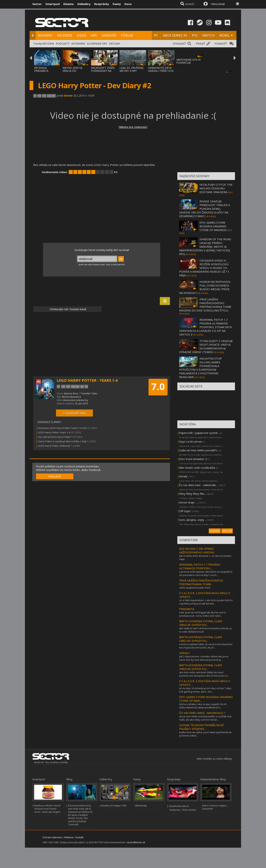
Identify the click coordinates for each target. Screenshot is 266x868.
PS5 (195, 35)
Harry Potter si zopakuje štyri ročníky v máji (62, 441)
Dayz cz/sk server (191, 441)
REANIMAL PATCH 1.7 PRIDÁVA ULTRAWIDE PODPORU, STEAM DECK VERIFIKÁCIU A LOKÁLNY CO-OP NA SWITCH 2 (206, 327)
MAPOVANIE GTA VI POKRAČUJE (188, 61)
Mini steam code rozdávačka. (197, 468)
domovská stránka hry (76, 400)
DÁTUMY (115, 44)
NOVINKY (45, 35)
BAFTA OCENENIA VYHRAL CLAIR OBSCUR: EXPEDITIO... (201, 623)
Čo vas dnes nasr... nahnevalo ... (199, 485)
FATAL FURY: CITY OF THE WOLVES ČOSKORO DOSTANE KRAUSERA (216, 188)
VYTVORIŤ (215, 531)
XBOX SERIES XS (175, 35)
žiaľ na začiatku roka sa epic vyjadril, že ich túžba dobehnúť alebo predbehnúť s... (203, 706)
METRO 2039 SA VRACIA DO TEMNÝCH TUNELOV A (75, 72)
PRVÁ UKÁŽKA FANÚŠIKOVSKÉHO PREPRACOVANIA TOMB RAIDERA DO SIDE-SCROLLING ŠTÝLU (205, 305)
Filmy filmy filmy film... (193, 494)
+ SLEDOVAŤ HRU (74, 413)
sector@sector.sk (136, 842)
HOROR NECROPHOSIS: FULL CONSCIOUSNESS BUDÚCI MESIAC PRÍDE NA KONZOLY (205, 287)
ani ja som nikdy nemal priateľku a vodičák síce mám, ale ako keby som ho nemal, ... (205, 718)
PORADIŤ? (221, 44)
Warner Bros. (71, 393)
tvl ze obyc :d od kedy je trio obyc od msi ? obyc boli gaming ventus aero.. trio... (205, 690)
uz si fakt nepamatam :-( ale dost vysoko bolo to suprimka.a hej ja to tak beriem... (206, 602)
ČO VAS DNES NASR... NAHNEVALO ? (202, 713)
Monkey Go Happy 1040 (114, 806)
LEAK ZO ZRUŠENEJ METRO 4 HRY (131, 69)
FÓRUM (127, 35)
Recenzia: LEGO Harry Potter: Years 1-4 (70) (62, 428)
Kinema (68, 4)
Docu (128, 4)
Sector (37, 4)
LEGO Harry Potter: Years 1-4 (54, 432)
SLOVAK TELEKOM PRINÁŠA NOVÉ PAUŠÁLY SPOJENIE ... (202, 727)
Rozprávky (102, 4)
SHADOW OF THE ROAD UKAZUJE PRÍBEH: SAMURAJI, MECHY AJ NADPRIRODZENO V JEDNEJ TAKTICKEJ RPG (205, 247)
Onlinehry (84, 4)
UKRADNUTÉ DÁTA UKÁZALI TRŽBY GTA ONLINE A (161, 71)
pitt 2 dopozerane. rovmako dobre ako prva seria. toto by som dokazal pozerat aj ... (204, 658)
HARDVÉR (109, 35)
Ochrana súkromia (52, 837)
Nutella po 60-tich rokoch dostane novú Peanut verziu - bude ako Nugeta (47, 809)
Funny (117, 4)
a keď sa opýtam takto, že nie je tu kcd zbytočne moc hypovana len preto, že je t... (206, 646)
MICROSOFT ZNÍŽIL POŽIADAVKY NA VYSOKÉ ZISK (103, 71)
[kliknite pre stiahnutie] (133, 127)
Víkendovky (141, 806)
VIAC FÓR (227, 531)
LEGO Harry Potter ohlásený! (54, 446)
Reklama (69, 837)
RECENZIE (65, 35)
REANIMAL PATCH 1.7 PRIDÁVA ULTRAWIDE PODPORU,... (199, 566)
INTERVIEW (78, 44)
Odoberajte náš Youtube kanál (68, 309)
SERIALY (185, 653)
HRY (94, 35)
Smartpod (53, 4)
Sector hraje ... (188, 502)
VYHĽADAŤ (179, 44)
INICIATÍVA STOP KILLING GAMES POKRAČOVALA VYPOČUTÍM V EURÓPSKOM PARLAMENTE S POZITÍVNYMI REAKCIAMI (201, 368)
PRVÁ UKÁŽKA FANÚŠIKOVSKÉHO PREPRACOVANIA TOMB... (201, 582)
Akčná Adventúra (71, 397)
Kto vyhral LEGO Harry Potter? (55, 437)
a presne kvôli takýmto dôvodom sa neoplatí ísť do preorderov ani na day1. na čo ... (206, 573)
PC (156, 35)
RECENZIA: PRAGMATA (41, 69)
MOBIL (225, 35)
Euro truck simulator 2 (193, 459)
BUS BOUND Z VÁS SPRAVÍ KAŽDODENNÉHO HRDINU (197, 550)
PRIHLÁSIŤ (55, 476)
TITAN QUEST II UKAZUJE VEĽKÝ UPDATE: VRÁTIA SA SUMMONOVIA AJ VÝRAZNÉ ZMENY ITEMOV (206, 346)
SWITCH (208, 35)
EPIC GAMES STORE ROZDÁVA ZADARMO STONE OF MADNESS (213, 226)
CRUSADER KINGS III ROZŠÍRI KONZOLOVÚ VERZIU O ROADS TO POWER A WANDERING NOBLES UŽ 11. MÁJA (204, 268)
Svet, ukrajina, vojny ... (193, 520)
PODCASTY (63, 44)
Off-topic (185, 511)
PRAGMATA (187, 609)
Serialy (183, 476)
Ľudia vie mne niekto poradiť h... (199, 450)
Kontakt (80, 837)
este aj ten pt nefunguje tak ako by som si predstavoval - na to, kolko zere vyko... (203, 614)
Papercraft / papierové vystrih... (199, 433)
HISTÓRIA (48, 44)
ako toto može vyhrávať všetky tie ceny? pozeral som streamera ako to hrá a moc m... (204, 674)
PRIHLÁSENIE (218, 4)
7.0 (158, 387)
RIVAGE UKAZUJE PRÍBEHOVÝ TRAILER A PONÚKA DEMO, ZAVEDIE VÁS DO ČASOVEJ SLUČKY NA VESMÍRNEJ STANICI (204, 209)
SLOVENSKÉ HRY (97, 44)
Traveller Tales (89, 393)
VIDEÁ (81, 35)
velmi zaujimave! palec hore (195, 588)
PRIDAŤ (200, 44)
